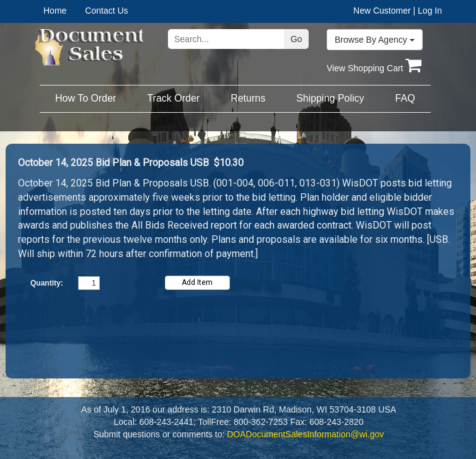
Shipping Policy (330, 98)
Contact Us (106, 11)
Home (55, 11)
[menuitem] (64, 11)
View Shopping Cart (374, 68)
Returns (248, 98)
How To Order (86, 98)
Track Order (173, 98)
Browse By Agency (375, 40)
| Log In (428, 11)
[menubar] (83, 11)
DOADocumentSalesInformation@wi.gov (305, 434)
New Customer (382, 11)
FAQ (405, 98)
